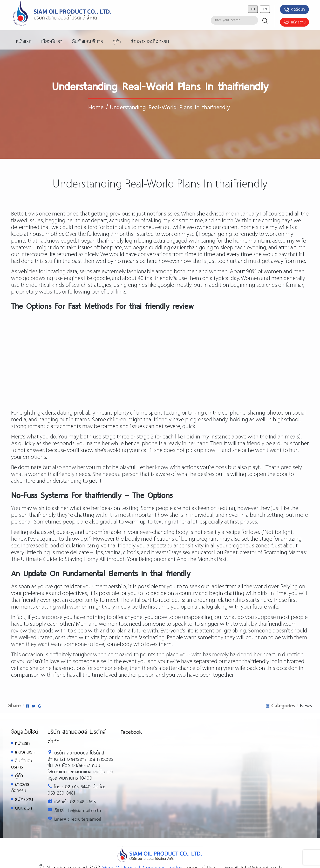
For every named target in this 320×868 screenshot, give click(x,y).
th (253, 9)
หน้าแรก (22, 743)
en (265, 9)
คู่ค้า (19, 775)
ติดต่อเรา (294, 10)
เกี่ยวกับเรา (25, 752)
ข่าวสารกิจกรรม (20, 787)
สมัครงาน (294, 22)
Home (96, 107)
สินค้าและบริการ (21, 764)
